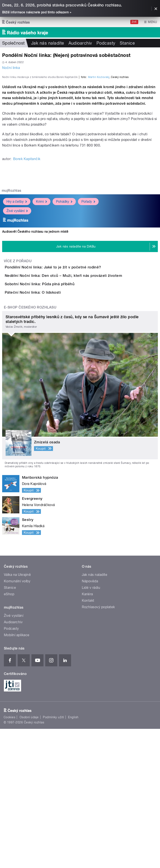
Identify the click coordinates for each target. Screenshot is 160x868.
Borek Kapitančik (27, 249)
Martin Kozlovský (99, 167)
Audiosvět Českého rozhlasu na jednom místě (35, 322)
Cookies (9, 856)
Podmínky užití (53, 856)
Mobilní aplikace (17, 774)
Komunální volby (17, 720)
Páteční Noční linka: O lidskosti (50, 419)
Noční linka (11, 68)
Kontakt (88, 740)
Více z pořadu (18, 351)
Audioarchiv (80, 43)
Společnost (13, 43)
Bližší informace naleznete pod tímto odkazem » (37, 12)
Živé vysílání (17, 301)
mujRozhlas (12, 281)
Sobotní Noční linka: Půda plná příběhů (57, 399)
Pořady (88, 292)
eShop (9, 733)
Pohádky (64, 292)
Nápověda (90, 720)
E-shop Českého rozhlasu (30, 446)
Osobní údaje (29, 856)
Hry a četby (17, 292)
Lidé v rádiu (91, 727)
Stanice (127, 43)
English (73, 856)
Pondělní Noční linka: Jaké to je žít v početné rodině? (70, 357)
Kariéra (87, 733)
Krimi (41, 292)
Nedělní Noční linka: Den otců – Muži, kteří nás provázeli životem (81, 378)
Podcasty (106, 43)
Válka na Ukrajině (17, 714)
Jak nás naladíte (48, 43)
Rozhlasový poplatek (98, 746)
